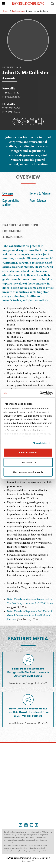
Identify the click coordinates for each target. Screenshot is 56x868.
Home (5, 11)
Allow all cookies (28, 453)
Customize (28, 462)
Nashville (9, 104)
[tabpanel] (28, 275)
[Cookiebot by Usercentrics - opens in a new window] (40, 393)
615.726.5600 (12, 108)
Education (12, 231)
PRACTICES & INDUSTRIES (21, 225)
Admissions (12, 237)
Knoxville (9, 88)
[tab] (8, 193)
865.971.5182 (12, 93)
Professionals (19, 11)
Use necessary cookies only (28, 472)
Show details (40, 443)
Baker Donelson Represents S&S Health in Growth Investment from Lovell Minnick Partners (30, 615)
